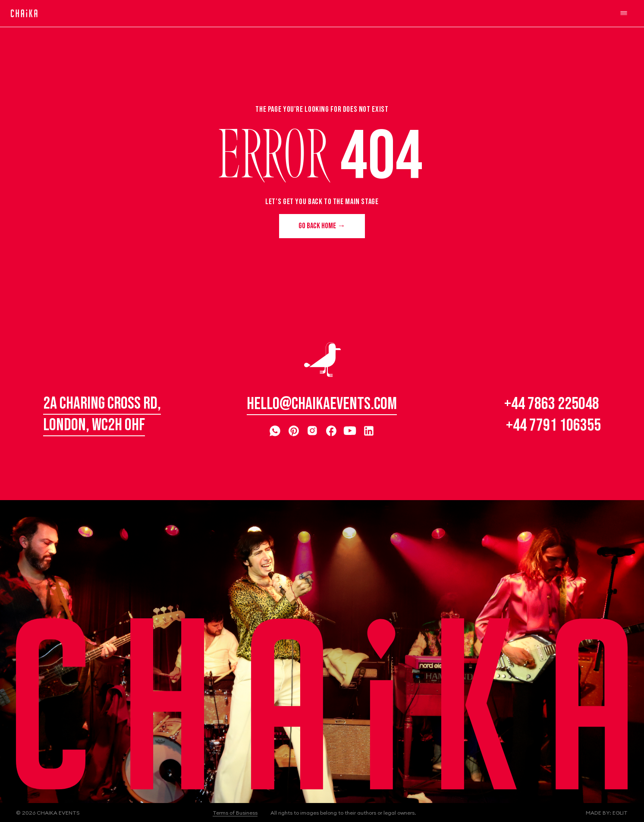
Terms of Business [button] (235, 813)
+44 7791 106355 (553, 425)
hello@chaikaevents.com (322, 404)
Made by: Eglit (607, 813)
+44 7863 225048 (552, 404)
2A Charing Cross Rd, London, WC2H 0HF (102, 414)
